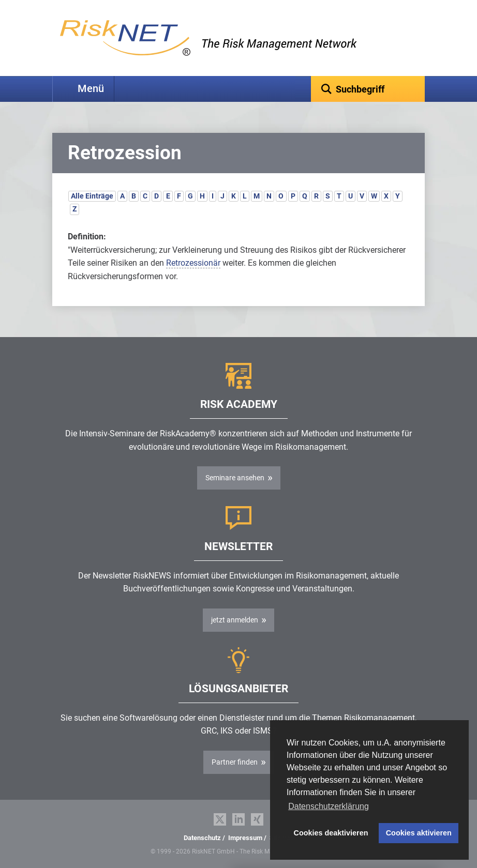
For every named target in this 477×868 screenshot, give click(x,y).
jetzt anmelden (235, 620)
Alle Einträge (92, 196)
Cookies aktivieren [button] (419, 833)
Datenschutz (202, 838)
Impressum (245, 838)
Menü (91, 89)
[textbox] (368, 89)
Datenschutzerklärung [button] (329, 806)
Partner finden (235, 762)
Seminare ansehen (235, 478)
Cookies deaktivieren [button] (331, 833)
